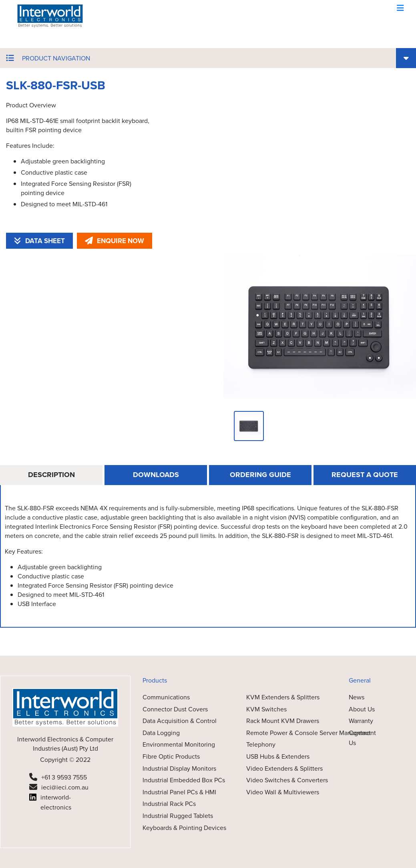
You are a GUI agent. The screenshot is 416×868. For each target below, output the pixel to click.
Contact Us (360, 738)
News (357, 697)
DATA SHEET (39, 241)
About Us (362, 709)
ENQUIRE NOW (115, 241)
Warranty (361, 721)
